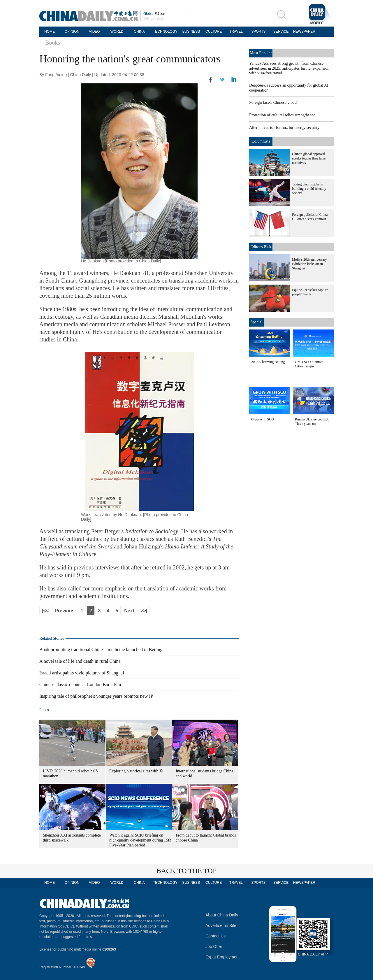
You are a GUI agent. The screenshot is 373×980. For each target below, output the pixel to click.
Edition (154, 14)
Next (129, 611)
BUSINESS (191, 31)
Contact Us (215, 936)
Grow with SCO (263, 419)
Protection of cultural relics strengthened (282, 115)
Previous (65, 611)
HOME (50, 31)
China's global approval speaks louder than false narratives (309, 158)
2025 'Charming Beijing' (268, 362)
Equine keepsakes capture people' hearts (310, 292)
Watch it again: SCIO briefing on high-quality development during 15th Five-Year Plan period (140, 840)
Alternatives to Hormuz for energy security (284, 128)
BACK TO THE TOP (187, 871)
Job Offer (214, 946)
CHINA (139, 31)
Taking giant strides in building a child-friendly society (309, 189)
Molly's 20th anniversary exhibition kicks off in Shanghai (309, 264)
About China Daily (222, 915)
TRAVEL (236, 31)
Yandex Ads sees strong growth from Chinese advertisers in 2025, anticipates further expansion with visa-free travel (289, 68)
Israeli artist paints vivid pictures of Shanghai (82, 673)
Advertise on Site (221, 925)
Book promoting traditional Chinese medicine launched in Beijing (101, 649)
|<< (45, 611)
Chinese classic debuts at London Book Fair (80, 684)
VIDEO (94, 31)
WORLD (117, 31)
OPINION (72, 31)
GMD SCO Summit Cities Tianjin (309, 364)
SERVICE (281, 31)
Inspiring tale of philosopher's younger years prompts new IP (96, 696)
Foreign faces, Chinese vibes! (273, 102)
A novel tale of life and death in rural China (80, 661)
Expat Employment (223, 957)
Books (53, 43)
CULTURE (214, 31)
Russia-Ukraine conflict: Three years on (312, 421)
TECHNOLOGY (165, 31)
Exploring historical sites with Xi (136, 771)
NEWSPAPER (303, 31)
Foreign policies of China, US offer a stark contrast (310, 217)
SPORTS (258, 31)
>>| (144, 611)
